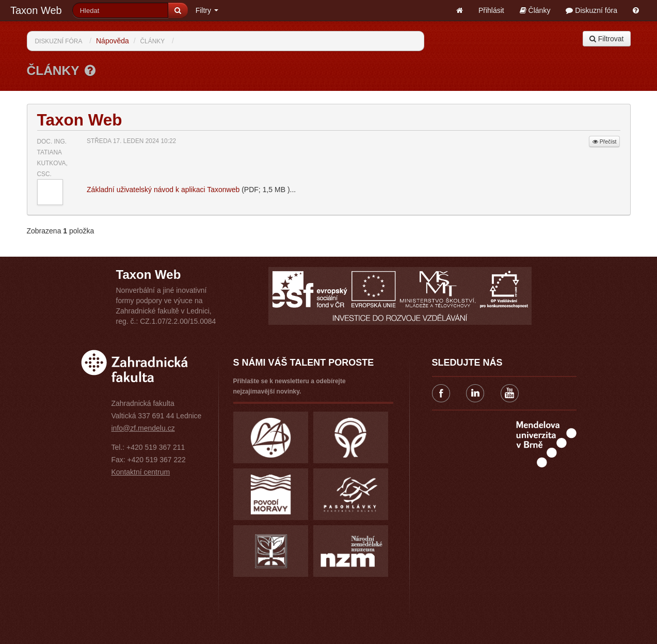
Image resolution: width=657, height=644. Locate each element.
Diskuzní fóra (591, 10)
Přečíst (605, 142)
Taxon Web (36, 10)
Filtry (207, 10)
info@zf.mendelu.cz (143, 428)
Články (535, 10)
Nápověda (113, 41)
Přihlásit (491, 10)
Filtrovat (607, 39)
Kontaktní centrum (141, 472)
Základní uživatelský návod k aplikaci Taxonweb (163, 190)
